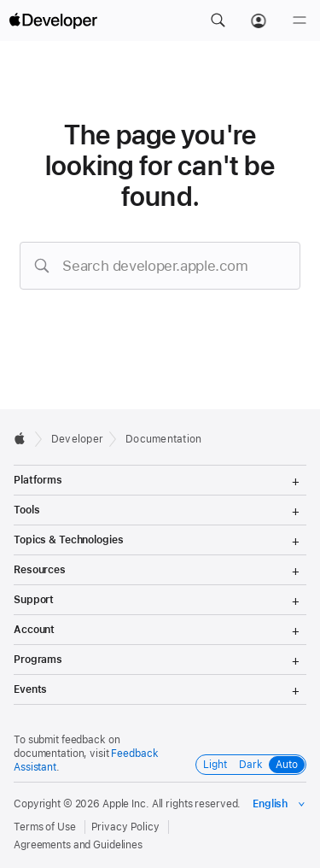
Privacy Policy (125, 827)
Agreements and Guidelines (78, 845)
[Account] (259, 21)
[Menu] (300, 21)
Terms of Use (45, 827)
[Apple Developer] (53, 21)
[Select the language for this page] (279, 804)
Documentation (163, 439)
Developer (77, 439)
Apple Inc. (126, 804)
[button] (218, 21)
